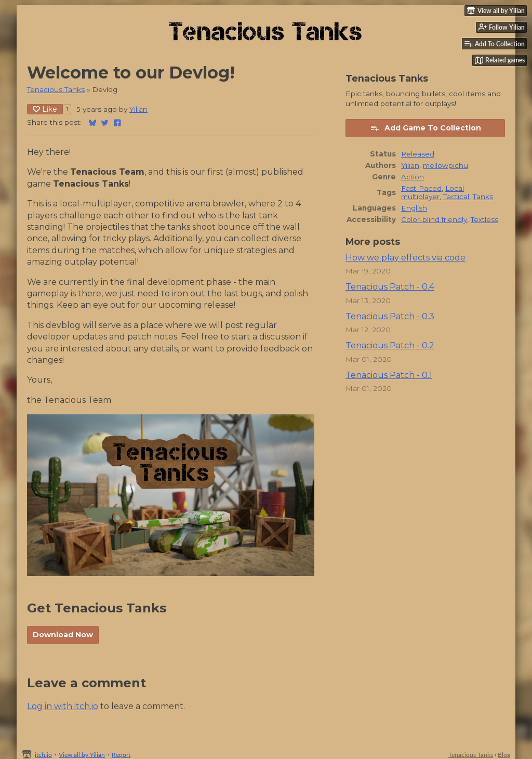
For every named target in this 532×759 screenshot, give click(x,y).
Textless (484, 219)
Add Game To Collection (425, 128)
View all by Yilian (82, 755)
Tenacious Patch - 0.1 (389, 375)
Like (45, 109)
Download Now (63, 635)
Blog (504, 755)
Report (121, 755)
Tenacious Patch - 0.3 (390, 316)
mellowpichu (445, 165)
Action (413, 177)
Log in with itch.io (63, 706)
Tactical (456, 197)
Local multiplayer (433, 192)
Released (418, 154)
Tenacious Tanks (56, 89)
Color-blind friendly (434, 219)
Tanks (483, 197)
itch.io (43, 755)
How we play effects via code (405, 258)
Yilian (138, 109)
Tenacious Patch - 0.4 (390, 287)
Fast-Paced (421, 188)
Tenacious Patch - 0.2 (390, 345)
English (414, 208)
